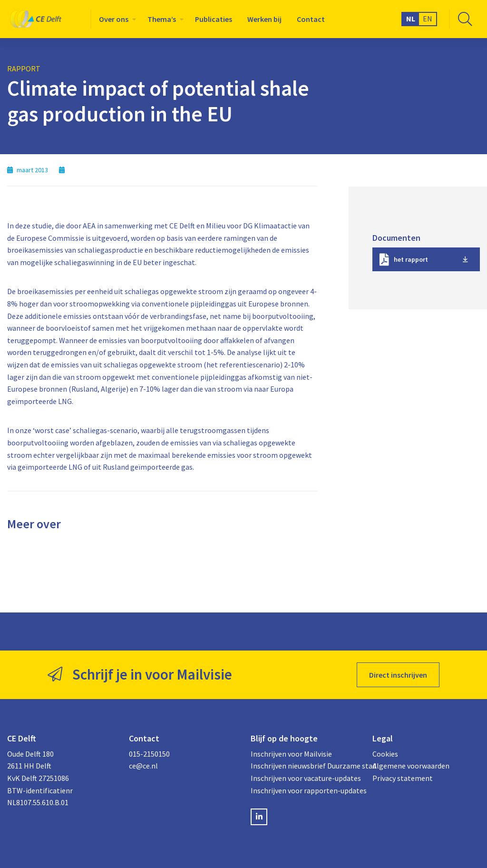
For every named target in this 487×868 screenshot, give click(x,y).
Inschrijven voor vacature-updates (304, 778)
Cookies (385, 754)
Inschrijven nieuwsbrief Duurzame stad (304, 766)
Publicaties (214, 19)
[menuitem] (116, 19)
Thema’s (162, 19)
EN (428, 19)
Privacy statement (403, 778)
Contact (311, 19)
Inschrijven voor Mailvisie (291, 754)
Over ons (114, 19)
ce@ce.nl (143, 766)
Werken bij (264, 19)
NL (411, 19)
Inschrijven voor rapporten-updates (304, 790)
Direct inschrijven (398, 675)
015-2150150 (149, 754)
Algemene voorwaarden (411, 766)
